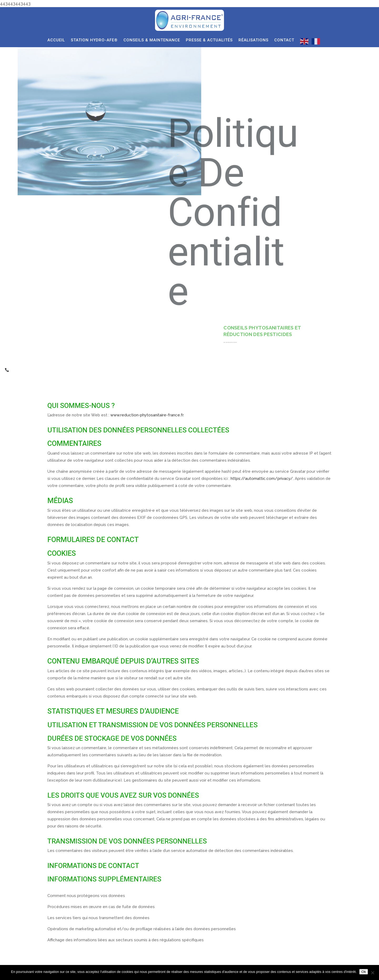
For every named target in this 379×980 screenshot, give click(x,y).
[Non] (372, 973)
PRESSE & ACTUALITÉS (209, 40)
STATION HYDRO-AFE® (94, 40)
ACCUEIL (56, 40)
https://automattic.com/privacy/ (262, 479)
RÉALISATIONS (253, 40)
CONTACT (284, 40)
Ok (364, 972)
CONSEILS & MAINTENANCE (152, 40)
